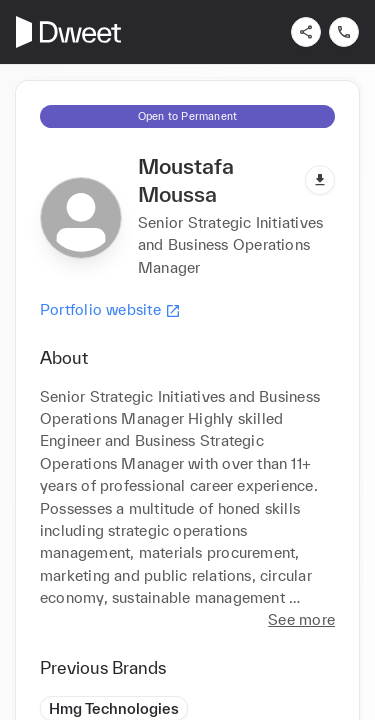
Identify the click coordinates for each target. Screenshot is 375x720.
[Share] (306, 32)
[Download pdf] (320, 180)
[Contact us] (344, 32)
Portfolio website (110, 310)
